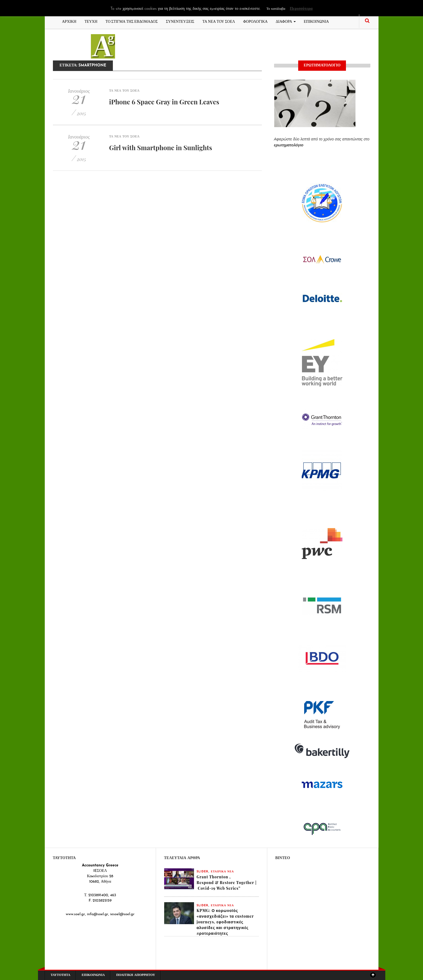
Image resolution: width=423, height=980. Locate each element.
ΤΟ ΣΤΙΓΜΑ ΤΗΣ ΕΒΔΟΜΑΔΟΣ (132, 21)
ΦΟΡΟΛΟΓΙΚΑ (255, 21)
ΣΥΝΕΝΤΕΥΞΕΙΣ (180, 21)
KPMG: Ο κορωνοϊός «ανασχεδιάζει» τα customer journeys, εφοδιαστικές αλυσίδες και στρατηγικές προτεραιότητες (225, 922)
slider (203, 872)
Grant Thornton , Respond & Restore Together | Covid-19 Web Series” (227, 883)
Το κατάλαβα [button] (276, 9)
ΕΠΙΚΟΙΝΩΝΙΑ (317, 21)
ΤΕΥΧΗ (91, 21)
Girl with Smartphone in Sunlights (161, 147)
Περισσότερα (301, 9)
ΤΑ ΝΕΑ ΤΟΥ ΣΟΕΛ (219, 21)
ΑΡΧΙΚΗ (69, 21)
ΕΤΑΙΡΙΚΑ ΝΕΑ (222, 872)
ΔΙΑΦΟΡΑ (286, 21)
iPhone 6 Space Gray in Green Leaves (164, 102)
